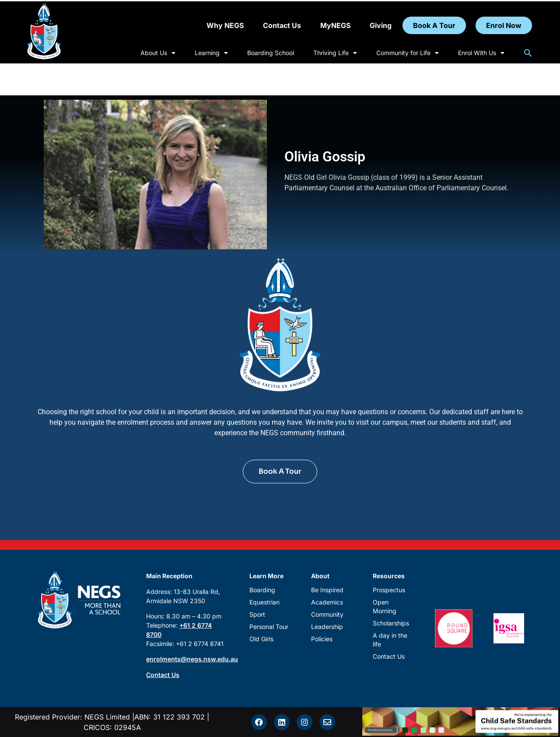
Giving (381, 25)
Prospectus (389, 590)
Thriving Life (335, 53)
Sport (257, 614)
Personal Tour (269, 627)
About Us (158, 53)
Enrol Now (504, 25)
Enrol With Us (481, 53)
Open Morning (385, 606)
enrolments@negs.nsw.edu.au (192, 659)
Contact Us (282, 25)
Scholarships (391, 623)
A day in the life (390, 640)
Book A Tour (434, 25)
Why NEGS (225, 25)
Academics (327, 602)
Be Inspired (327, 590)
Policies (322, 639)
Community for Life (408, 53)
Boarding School (271, 53)
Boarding (262, 590)
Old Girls (261, 639)
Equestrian (264, 602)
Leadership (327, 627)
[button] (528, 53)
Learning (211, 53)
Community (327, 614)
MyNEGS (335, 25)
